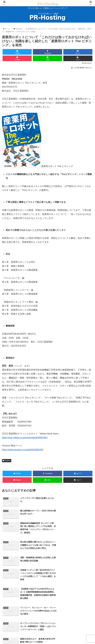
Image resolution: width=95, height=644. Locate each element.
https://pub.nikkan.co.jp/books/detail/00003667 (25, 438)
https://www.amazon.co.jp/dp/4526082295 (23, 450)
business (7, 461)
